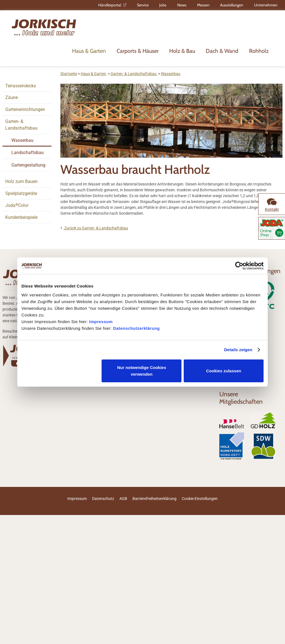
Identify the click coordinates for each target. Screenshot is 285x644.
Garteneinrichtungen (25, 109)
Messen (203, 5)
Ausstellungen (232, 5)
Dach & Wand (222, 51)
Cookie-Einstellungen (200, 499)
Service (143, 5)
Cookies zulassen (224, 371)
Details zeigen (238, 350)
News (182, 5)
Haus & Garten (89, 51)
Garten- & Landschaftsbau (21, 125)
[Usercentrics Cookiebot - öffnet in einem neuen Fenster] (239, 266)
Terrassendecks (21, 86)
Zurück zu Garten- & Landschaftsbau (96, 228)
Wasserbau (22, 140)
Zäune (12, 97)
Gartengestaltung (28, 165)
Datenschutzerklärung (136, 328)
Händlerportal (110, 5)
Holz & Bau (182, 51)
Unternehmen (266, 5)
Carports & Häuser (138, 51)
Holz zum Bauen (21, 181)
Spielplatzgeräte (21, 193)
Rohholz (259, 51)
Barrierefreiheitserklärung (154, 499)
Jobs (163, 5)
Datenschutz (103, 499)
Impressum (101, 321)
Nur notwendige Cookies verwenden (142, 371)
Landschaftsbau (28, 153)
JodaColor (17, 205)
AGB (123, 499)
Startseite (69, 74)
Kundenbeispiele (21, 217)
